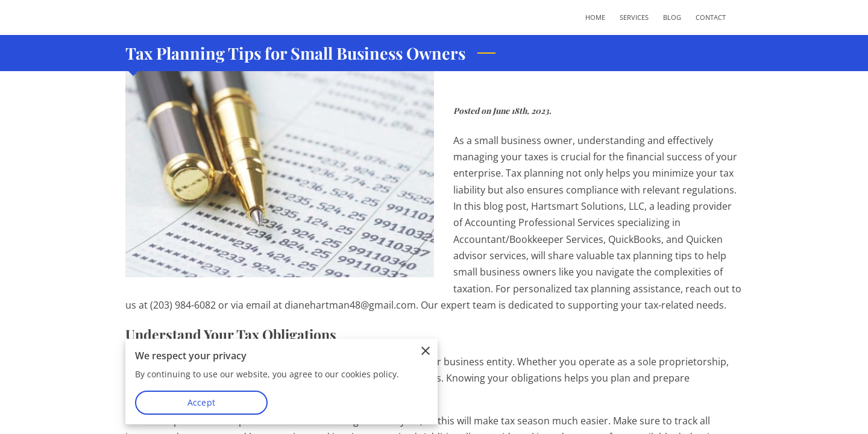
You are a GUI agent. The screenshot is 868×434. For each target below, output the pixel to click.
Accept (201, 402)
